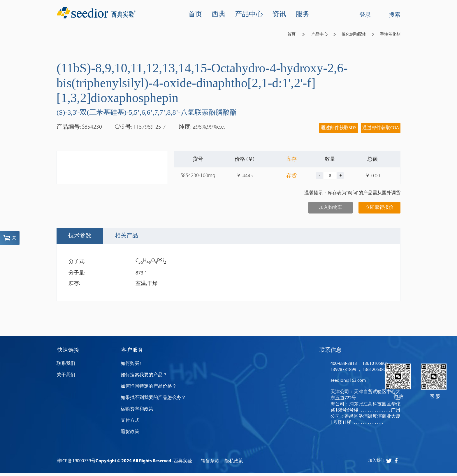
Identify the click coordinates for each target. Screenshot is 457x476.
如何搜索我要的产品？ (144, 378)
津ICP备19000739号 (76, 464)
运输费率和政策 (137, 412)
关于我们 (66, 378)
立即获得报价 (379, 208)
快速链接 (68, 352)
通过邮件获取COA (381, 128)
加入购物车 (331, 208)
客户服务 (132, 352)
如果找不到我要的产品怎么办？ (153, 401)
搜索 (390, 15)
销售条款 (210, 464)
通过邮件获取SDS (339, 128)
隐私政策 (234, 464)
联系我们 (66, 367)
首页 (291, 35)
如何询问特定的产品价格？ (149, 390)
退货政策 (130, 435)
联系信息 (331, 352)
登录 (365, 15)
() (10, 238)
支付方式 (130, 424)
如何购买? (131, 367)
